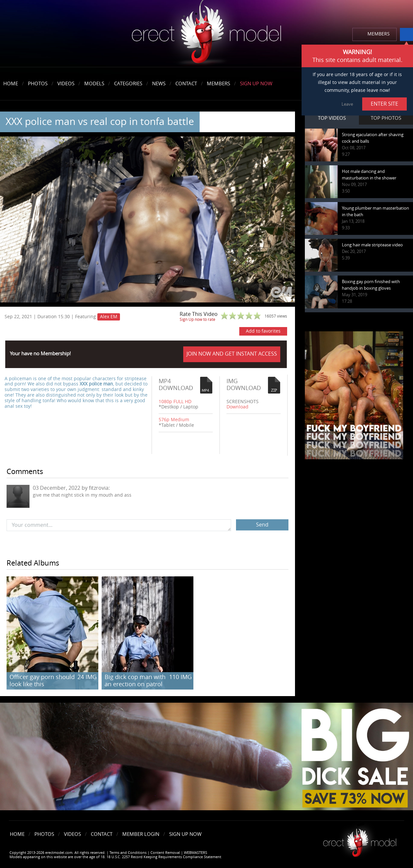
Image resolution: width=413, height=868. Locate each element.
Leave (347, 104)
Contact (186, 84)
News (159, 84)
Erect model (360, 840)
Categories (128, 84)
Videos (66, 84)
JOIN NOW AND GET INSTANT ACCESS (232, 354)
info (406, 34)
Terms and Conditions (128, 853)
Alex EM (109, 317)
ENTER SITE (384, 104)
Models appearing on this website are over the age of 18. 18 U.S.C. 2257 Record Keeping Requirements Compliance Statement (115, 857)
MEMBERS (379, 34)
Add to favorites (263, 331)
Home (11, 84)
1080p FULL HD (175, 402)
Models (94, 84)
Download (237, 407)
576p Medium (174, 420)
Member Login (141, 834)
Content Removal (165, 853)
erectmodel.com (206, 34)
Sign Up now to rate (197, 320)
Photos (38, 84)
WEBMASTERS (196, 853)
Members (218, 84)
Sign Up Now (256, 84)
